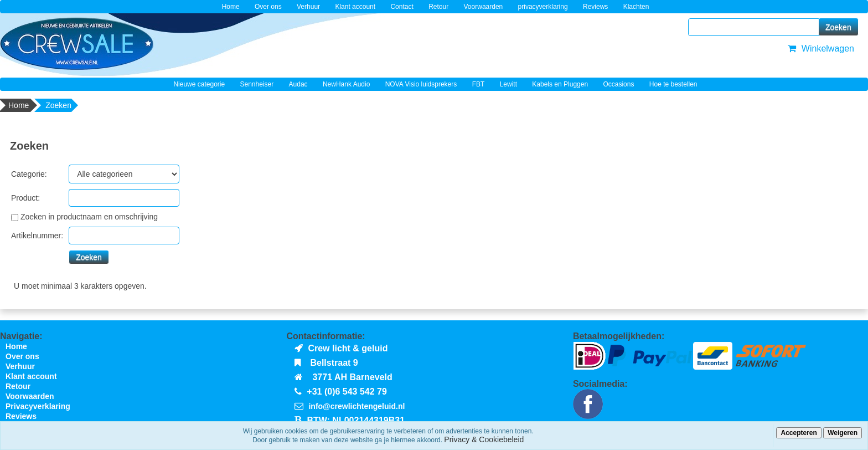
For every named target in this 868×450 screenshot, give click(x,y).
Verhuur (308, 7)
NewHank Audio (346, 84)
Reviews (595, 7)
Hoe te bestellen (673, 84)
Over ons (268, 7)
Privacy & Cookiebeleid (484, 439)
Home (231, 7)
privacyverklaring (543, 7)
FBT (479, 84)
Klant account (355, 7)
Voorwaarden (484, 7)
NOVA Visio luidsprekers (421, 84)
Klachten (636, 7)
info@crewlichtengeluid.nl (356, 406)
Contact (402, 7)
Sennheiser (257, 84)
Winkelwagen (820, 48)
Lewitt (508, 84)
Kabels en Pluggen (560, 84)
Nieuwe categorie (199, 84)
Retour (438, 7)
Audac (298, 84)
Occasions (618, 84)
